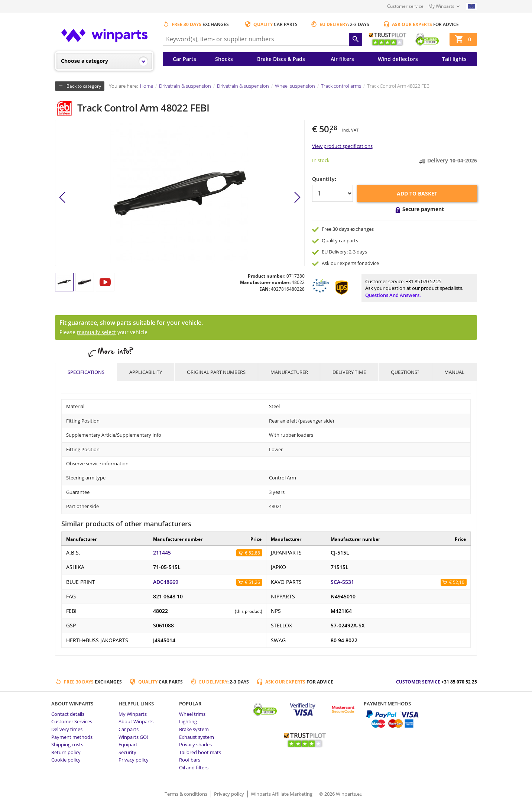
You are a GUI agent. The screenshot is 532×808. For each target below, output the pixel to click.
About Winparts (136, 721)
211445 (162, 553)
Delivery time (349, 372)
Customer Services (72, 721)
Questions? (405, 372)
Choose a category (85, 61)
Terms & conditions (186, 794)
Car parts (129, 729)
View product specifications (342, 146)
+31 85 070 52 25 (424, 281)
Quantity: (324, 179)
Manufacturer (289, 372)
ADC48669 (166, 582)
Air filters (342, 59)
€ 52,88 (252, 553)
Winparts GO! (133, 737)
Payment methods (72, 737)
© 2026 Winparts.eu (341, 794)
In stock (321, 160)
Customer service (405, 6)
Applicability (146, 372)
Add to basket (417, 193)
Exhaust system (197, 737)
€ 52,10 (457, 582)
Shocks (224, 59)
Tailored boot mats (200, 752)
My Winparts (441, 6)
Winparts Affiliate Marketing (282, 794)
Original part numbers (216, 372)
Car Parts (184, 59)
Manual (454, 372)
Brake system (194, 729)
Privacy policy (134, 760)
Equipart (128, 744)
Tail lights (454, 59)
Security (127, 752)
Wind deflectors (398, 59)
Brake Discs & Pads (281, 59)
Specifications (86, 372)
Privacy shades (195, 744)
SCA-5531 (342, 582)
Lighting (188, 721)
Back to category (84, 86)
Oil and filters (194, 767)
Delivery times (67, 729)
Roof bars (190, 760)
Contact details (68, 714)
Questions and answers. (393, 295)
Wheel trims (192, 714)
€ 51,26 (252, 582)
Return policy (66, 752)
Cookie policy (66, 760)
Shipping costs (67, 744)
